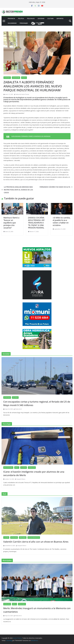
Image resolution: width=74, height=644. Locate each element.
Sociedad (41, 19)
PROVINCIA (11, 19)
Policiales (31, 19)
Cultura (50, 19)
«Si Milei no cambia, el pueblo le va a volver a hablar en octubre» (62, 221)
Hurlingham (16, 78)
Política (21, 19)
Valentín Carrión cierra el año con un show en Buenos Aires (36, 542)
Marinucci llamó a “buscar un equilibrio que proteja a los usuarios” (11, 223)
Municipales (22, 604)
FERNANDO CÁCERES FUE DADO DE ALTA (56, 187)
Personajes (24, 23)
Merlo (17, 468)
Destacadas (7, 398)
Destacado (7, 78)
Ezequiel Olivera (21, 479)
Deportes (60, 19)
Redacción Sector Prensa (22, 94)
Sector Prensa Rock (34, 538)
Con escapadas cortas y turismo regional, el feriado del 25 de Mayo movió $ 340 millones (37, 403)
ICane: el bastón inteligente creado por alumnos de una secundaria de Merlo (34, 473)
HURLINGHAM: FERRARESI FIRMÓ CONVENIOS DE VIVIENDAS (31, 136)
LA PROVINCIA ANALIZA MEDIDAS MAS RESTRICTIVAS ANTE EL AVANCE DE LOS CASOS (17, 190)
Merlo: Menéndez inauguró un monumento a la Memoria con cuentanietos (37, 610)
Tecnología (32, 468)
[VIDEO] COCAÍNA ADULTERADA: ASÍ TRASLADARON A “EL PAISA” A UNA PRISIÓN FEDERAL (36, 223)
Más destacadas (8, 468)
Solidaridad (12, 23)
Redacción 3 (18, 409)
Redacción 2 (18, 616)
